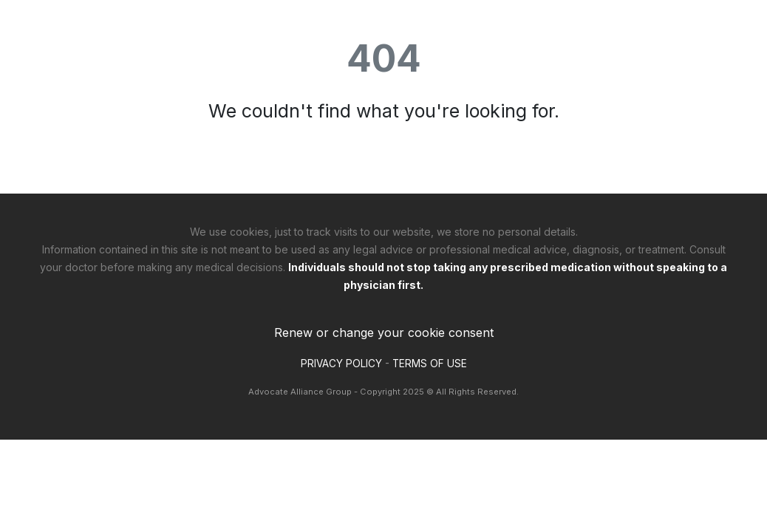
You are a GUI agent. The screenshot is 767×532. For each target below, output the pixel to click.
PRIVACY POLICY (341, 364)
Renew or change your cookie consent (384, 332)
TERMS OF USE (430, 364)
